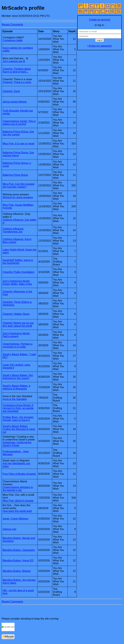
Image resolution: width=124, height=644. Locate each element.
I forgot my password (100, 46)
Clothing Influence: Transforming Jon (13, 230)
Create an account (100, 20)
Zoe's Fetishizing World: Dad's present (16, 335)
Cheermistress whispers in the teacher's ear (18, 489)
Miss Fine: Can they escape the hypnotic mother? (18, 185)
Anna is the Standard (15, 399)
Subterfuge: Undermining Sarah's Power (17, 444)
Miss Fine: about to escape (18, 501)
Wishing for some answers (18, 197)
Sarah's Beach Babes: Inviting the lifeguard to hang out (19, 429)
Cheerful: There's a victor (17, 82)
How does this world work (17, 511)
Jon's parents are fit (14, 61)
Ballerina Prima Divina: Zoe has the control (18, 133)
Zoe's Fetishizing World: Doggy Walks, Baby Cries (17, 283)
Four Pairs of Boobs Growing (19, 474)
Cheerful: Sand (11, 91)
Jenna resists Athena (15, 102)
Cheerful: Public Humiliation (18, 272)
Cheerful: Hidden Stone (16, 314)
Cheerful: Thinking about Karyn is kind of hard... (17, 70)
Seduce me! (9, 529)
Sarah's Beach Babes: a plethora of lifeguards (16, 387)
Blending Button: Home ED (18, 561)
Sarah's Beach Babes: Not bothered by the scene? (18, 377)
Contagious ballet (13, 40)
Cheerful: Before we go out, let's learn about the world (18, 324)
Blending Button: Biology (17, 571)
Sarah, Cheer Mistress (15, 519)
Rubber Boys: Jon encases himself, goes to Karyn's (18, 419)
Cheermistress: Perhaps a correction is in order (18, 345)
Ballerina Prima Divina (15, 175)
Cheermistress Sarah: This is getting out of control (19, 123)
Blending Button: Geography (19, 550)
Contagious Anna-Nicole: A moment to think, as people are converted (18, 408)
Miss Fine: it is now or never (19, 144)
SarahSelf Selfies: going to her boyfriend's (18, 262)
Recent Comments (12, 25)
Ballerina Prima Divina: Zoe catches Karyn (18, 154)
